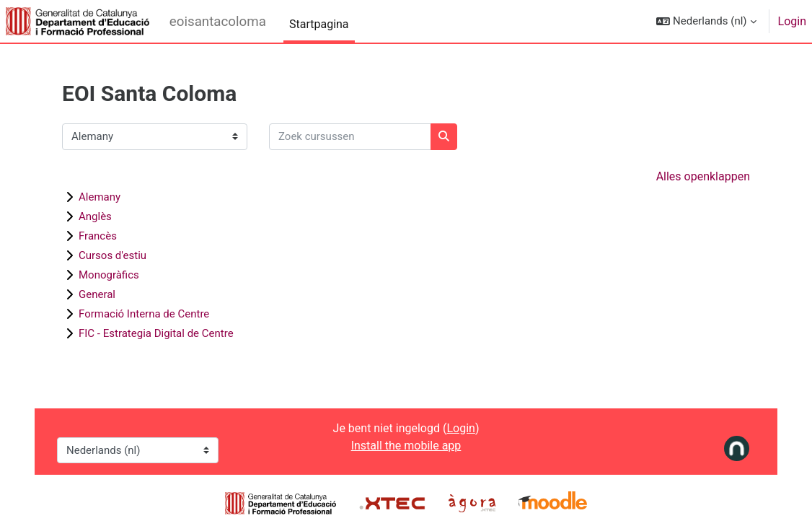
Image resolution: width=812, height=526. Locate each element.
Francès (98, 236)
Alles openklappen (703, 176)
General (97, 294)
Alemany (100, 197)
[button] (706, 21)
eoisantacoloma (218, 22)
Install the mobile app (406, 446)
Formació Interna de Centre (144, 314)
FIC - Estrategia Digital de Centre (156, 333)
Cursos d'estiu (112, 255)
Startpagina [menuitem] (319, 24)
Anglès (95, 216)
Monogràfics (109, 275)
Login (792, 21)
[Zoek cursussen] (350, 137)
